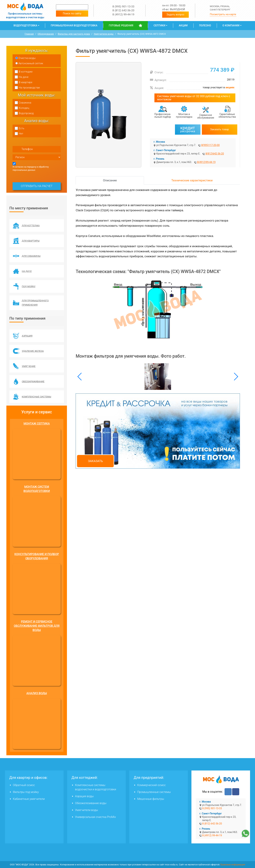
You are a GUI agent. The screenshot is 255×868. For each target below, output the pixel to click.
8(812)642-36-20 (215, 154)
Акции (183, 25)
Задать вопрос (176, 15)
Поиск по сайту (72, 13)
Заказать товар (220, 129)
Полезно (205, 25)
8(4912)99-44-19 (206, 162)
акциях (230, 87)
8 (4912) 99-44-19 (123, 15)
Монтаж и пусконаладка (184, 115)
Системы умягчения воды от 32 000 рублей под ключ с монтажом (194, 98)
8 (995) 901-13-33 (123, 7)
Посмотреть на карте (223, 14)
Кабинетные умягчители (29, 799)
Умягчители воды (87, 810)
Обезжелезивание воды (91, 803)
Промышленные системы (154, 792)
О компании (231, 25)
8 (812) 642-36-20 (123, 10)
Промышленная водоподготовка (74, 25)
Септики (159, 25)
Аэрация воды (84, 796)
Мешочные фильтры (151, 799)
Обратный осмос (24, 785)
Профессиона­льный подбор (163, 115)
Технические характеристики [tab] (192, 180)
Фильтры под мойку (26, 792)
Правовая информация (233, 865)
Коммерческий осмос (151, 785)
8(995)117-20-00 (210, 145)
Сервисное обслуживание (206, 116)
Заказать (95, 461)
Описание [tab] (110, 180)
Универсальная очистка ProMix (95, 817)
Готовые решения (121, 25)
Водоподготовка (25, 25)
